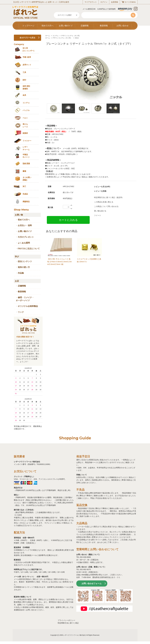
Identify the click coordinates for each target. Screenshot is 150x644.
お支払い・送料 (25, 225)
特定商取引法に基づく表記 (68, 623)
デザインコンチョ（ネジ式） (71, 36)
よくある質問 (24, 243)
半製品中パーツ (26, 156)
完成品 (25, 194)
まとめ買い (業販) (27, 179)
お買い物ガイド (66, 26)
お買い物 (19, 215)
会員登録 (115, 2)
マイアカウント (91, 2)
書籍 (24, 171)
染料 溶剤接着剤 (26, 87)
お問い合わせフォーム (92, 583)
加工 (24, 186)
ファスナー (27, 141)
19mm (77, 38)
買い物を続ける (100, 211)
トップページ (28, 26)
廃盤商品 (26, 202)
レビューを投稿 (100, 191)
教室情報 (104, 26)
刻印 (24, 80)
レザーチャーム (26, 148)
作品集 (21, 273)
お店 (17, 281)
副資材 (25, 133)
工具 (24, 72)
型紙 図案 (26, 164)
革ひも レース (25, 125)
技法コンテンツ (25, 261)
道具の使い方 (24, 267)
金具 (24, 95)
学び (17, 257)
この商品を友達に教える (104, 202)
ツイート (98, 215)
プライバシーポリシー (66, 620)
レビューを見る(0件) (102, 187)
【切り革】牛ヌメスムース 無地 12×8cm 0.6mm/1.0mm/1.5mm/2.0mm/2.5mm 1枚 (59, 262)
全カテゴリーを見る (27, 38)
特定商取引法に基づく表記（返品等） (109, 197)
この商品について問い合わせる (106, 206)
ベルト (25, 118)
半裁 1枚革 (27, 57)
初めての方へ (48, 26)
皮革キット (27, 65)
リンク (21, 312)
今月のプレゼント (26, 237)
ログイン (104, 2)
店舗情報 (85, 26)
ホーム (48, 36)
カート (127, 2)
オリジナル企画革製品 (28, 306)
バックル (26, 110)
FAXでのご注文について (29, 249)
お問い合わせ (123, 26)
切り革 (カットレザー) (28, 49)
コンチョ (55, 36)
